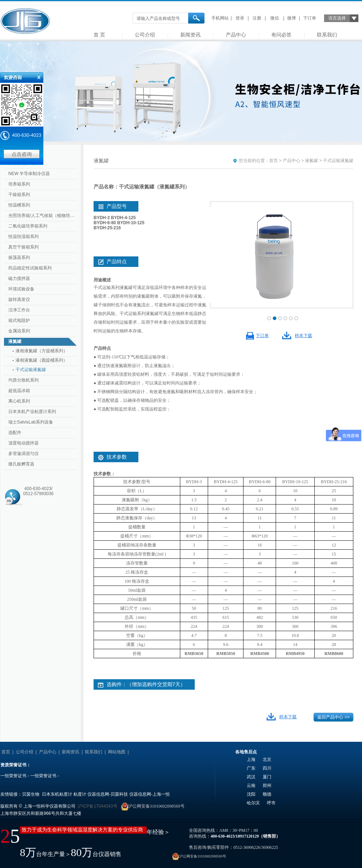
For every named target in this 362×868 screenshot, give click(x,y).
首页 (273, 161)
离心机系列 (19, 401)
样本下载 (303, 336)
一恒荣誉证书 (13, 776)
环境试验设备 (21, 289)
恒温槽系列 (19, 205)
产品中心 (236, 35)
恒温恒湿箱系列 (23, 237)
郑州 (267, 786)
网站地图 (117, 752)
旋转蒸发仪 (19, 299)
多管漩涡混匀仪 (23, 454)
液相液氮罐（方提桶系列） (42, 351)
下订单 (310, 18)
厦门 (267, 777)
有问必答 (281, 35)
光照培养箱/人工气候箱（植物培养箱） (43, 216)
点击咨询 (22, 154)
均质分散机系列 (23, 380)
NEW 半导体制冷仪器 (29, 174)
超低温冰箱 (19, 391)
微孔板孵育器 (21, 464)
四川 (267, 768)
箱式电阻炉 (19, 320)
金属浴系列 (19, 331)
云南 (251, 786)
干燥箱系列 (19, 195)
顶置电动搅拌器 (23, 443)
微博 (292, 18)
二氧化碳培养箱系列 (28, 226)
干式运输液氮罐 (31, 370)
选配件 (15, 433)
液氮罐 (15, 341)
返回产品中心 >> (333, 717)
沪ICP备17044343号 (97, 806)
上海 (251, 759)
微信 (275, 18)
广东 (251, 768)
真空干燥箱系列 (23, 247)
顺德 (267, 794)
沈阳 (251, 794)
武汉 (251, 777)
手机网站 (220, 18)
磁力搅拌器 (19, 278)
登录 (240, 18)
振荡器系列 (19, 258)
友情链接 (140, 752)
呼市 (271, 803)
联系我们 (327, 35)
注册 (257, 18)
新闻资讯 (190, 35)
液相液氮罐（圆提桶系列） (42, 360)
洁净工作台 (19, 310)
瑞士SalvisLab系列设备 (31, 422)
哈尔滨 (253, 803)
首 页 (99, 35)
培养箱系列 (19, 184)
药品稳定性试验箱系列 (30, 268)
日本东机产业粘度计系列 (32, 412)
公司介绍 (145, 35)
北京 (267, 759)
